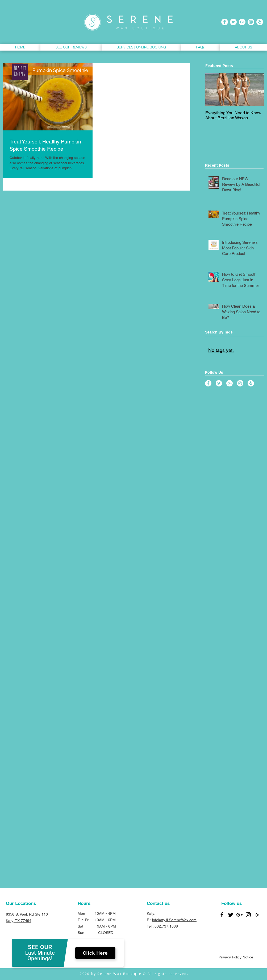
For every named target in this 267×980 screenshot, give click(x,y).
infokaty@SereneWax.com (174, 920)
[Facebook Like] (231, 945)
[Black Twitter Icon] (231, 915)
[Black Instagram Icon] (248, 915)
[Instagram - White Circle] (251, 22)
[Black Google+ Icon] (239, 915)
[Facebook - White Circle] (225, 22)
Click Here (95, 953)
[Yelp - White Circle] (260, 22)
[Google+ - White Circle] (242, 22)
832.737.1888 (166, 926)
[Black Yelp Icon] (257, 915)
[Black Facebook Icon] (222, 915)
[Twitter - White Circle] (233, 22)
